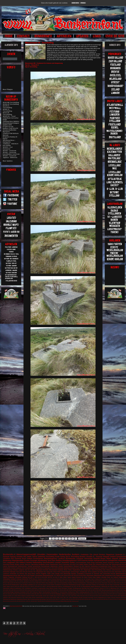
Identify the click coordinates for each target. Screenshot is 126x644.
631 (75, 586)
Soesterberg (92, 568)
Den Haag (47, 572)
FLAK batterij (79, 564)
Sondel (45, 596)
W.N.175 (119, 592)
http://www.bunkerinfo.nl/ (16, 606)
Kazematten (52, 554)
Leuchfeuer (35, 588)
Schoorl (13, 568)
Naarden (74, 574)
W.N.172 (112, 599)
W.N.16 (119, 583)
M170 (40, 583)
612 (73, 586)
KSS (62, 574)
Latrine (5, 566)
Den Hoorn (44, 585)
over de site (75, 606)
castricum (19, 568)
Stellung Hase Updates (11, 121)
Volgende (82, 539)
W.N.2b (124, 564)
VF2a (125, 585)
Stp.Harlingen (43, 599)
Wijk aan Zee (22, 575)
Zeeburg (74, 601)
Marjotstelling (47, 575)
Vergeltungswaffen (111, 581)
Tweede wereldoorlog (34, 566)
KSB (37, 583)
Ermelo (40, 581)
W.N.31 (30, 594)
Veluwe (105, 563)
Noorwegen (91, 598)
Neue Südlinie (112, 566)
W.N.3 (97, 596)
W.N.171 (108, 599)
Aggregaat (39, 570)
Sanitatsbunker (82, 583)
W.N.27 (33, 586)
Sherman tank (98, 574)
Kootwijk (5, 596)
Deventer (100, 594)
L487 (67, 598)
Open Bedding (57, 560)
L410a (61, 598)
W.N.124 (17, 586)
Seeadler (40, 596)
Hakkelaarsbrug (8, 570)
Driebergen (105, 594)
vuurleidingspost (67, 586)
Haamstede (6, 588)
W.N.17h (5, 594)
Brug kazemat (104, 572)
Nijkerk (40, 592)
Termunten (105, 583)
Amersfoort (65, 562)
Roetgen (79, 585)
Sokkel (83, 585)
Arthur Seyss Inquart (70, 577)
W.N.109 (11, 590)
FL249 (109, 594)
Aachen (21, 581)
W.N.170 (109, 592)
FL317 (116, 594)
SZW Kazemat (82, 560)
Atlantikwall (122, 560)
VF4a (75, 596)
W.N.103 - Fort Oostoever (8, 148)
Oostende (28, 596)
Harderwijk (34, 568)
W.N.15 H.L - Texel (9, 116)
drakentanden (98, 575)
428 (89, 590)
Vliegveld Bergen (99, 558)
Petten (70, 570)
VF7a (30, 579)
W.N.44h (34, 594)
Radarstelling (37, 562)
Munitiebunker (71, 558)
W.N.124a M (28, 590)
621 (34, 570)
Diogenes (40, 579)
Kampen (15, 570)
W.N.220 (25, 572)
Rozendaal (123, 598)
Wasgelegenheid (8, 575)
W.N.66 (112, 596)
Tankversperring (116, 564)
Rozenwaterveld (12, 566)
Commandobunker (81, 563)
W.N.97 (5, 583)
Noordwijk (85, 598)
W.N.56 (104, 596)
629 (94, 590)
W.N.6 (90, 572)
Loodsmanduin (42, 588)
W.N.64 (33, 601)
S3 (92, 574)
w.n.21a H (56, 577)
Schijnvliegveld (90, 583)
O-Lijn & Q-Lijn (8, 126)
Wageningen (87, 570)
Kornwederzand (103, 566)
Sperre (98, 568)
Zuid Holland (20, 562)
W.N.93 (9, 585)
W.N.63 (108, 596)
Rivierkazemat (84, 568)
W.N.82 (76, 575)
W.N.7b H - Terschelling (7, 107)
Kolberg (12, 588)
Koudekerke (58, 585)
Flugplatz (44, 574)
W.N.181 (10, 594)
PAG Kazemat (16, 558)
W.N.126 (84, 599)
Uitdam (63, 596)
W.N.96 (51, 601)
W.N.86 (71, 590)
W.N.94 (49, 594)
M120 (28, 592)
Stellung (25, 577)
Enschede (46, 570)
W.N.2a (61, 590)
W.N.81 (50, 577)
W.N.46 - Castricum (9, 152)
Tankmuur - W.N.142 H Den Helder (10, 145)
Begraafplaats (87, 586)
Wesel (75, 590)
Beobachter (98, 586)
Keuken (124, 575)
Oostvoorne (25, 579)
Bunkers (102, 555)
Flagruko (119, 575)
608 (15, 581)
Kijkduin (5, 577)
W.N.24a (10, 601)
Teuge (111, 585)
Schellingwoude (77, 588)
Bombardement (89, 594)
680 (82, 594)
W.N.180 (72, 564)
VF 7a (60, 599)
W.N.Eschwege (56, 601)
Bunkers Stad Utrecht (10, 128)
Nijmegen (13, 572)
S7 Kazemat (46, 568)
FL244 (120, 586)
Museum (36, 592)
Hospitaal (60, 570)
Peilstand (75, 583)
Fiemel (30, 583)
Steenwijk (84, 588)
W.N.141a (94, 599)
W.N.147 (119, 581)
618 (80, 594)
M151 (59, 572)
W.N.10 (12, 586)
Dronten (124, 568)
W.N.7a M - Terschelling (7, 114)
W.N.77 (45, 586)
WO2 (119, 596)
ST (58, 592)
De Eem (82, 566)
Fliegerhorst (110, 555)
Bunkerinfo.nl (9, 554)
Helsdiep (104, 577)
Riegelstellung (73, 585)
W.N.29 (25, 594)
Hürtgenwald (122, 577)
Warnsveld (10, 583)
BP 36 (81, 586)
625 (18, 581)
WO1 (85, 575)
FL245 (121, 590)
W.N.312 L (24, 601)
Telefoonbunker (22, 566)
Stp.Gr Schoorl (57, 596)
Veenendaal (88, 558)
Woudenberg (42, 560)
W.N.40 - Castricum (10, 156)
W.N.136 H (97, 592)
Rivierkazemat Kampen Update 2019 (11, 124)
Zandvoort (119, 555)
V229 (72, 596)
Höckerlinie (6, 572)
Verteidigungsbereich (70, 560)
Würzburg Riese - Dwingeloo (9, 141)
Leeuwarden (39, 575)
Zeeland (113, 557)
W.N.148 (22, 586)
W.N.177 (116, 599)
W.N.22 (21, 594)
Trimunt (66, 575)
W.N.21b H (16, 594)
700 (85, 594)
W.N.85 (81, 575)
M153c (19, 596)
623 (39, 585)
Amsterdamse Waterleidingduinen (45, 558)
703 (34, 572)
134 (31, 570)
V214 (57, 599)
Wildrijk (62, 601)
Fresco (90, 577)
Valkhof (63, 599)
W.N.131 (45, 590)
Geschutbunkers (48, 562)
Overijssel (80, 558)
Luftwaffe (74, 579)
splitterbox (5, 598)
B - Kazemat (98, 557)
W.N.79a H (40, 594)
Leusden (58, 562)
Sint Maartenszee (13, 599)
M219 (44, 583)
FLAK (114, 575)
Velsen (8, 586)
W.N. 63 (119, 588)
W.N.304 (19, 601)
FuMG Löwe (51, 574)
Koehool (47, 598)
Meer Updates (8, 161)
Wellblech (64, 594)
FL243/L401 (25, 583)
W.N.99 (54, 594)
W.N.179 (121, 599)
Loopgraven (11, 562)
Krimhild (9, 596)
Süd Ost (27, 570)
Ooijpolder (11, 577)
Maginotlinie (75, 598)
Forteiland (28, 568)
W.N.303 (66, 590)
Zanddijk (25, 585)
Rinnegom (64, 588)
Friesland (29, 562)
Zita (87, 590)
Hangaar (123, 570)
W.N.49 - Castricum (9, 151)
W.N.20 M (5, 601)
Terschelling (50, 557)
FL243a (117, 590)
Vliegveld (106, 557)
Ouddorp (70, 583)
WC (82, 570)
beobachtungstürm (72, 594)
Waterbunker (54, 566)
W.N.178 (124, 592)
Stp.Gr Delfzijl (95, 579)
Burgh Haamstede (97, 563)
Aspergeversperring (100, 560)
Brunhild (32, 581)
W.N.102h (6, 590)
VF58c (78, 596)
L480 (64, 598)
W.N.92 (31, 572)
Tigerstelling (35, 564)
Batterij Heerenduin (115, 568)
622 (99, 572)
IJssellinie (7, 558)
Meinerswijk (67, 574)
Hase (94, 577)
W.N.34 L (28, 601)
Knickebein (23, 592)
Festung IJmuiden (16, 557)
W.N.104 (71, 599)
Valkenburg (113, 588)
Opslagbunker (113, 560)
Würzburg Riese (81, 590)
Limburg (19, 579)
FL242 (49, 585)
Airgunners (14, 598)
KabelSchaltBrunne (41, 598)
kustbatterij (30, 585)
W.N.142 (71, 575)
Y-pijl (21, 585)
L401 (23, 588)
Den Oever (53, 572)
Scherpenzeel (121, 557)
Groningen (34, 560)
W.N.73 (107, 568)
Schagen (70, 588)
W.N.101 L (31, 577)
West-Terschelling (97, 570)
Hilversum (65, 579)
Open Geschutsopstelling (61, 583)
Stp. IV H (54, 575)
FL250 (113, 594)
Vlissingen (122, 558)
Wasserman (54, 586)
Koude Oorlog (60, 557)
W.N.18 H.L (56, 590)
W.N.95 (49, 586)
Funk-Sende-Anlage (8, 592)
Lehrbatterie (28, 588)
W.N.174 (87, 596)
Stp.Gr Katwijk (50, 596)
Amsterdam (13, 574)
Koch (69, 579)
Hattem (98, 577)
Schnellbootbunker (80, 581)
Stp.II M (107, 585)
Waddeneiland (15, 585)
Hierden (34, 598)
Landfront (61, 558)
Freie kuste (105, 564)
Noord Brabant (49, 583)
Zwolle (91, 564)
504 (78, 594)
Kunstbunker (65, 585)
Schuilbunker (84, 572)
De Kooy (95, 594)
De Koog (110, 586)
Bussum (79, 577)
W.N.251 (14, 601)
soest (77, 601)
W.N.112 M (17, 590)
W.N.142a (103, 592)
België (92, 586)
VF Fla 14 (107, 588)
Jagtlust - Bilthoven (10, 157)
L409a (58, 598)
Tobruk (35, 557)
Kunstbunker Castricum (11, 154)
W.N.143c (83, 596)
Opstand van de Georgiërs (84, 579)
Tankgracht (96, 588)
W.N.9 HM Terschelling (11, 102)
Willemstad (67, 601)
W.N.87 (43, 601)
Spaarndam (89, 585)
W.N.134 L (89, 599)
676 (78, 586)
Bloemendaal (53, 570)
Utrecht (96, 555)
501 (23, 568)
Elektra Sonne (47, 579)
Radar (89, 563)
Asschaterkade (45, 566)
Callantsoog (104, 586)
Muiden (12, 564)
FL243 (44, 581)
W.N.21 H (28, 586)
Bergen (17, 564)
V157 (66, 596)
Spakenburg (20, 599)
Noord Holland (27, 558)
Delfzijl (36, 581)
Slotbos (86, 564)
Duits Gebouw (107, 570)
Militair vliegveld (112, 558)
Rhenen (40, 568)
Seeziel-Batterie (68, 566)
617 (37, 585)
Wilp (70, 601)
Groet (34, 583)
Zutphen (95, 572)
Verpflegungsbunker (85, 592)
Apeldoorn (26, 581)
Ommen (96, 598)
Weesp (15, 575)
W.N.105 (75, 599)
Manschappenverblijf (26, 554)
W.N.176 (119, 579)
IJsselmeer (111, 563)
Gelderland (41, 557)
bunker (72, 562)
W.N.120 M (38, 577)
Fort (4, 562)
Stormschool (98, 583)
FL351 (23, 598)
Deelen (48, 564)
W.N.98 (113, 574)
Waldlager (59, 594)
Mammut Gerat (64, 581)
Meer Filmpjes (8, 89)
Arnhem (117, 563)
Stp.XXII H (90, 588)
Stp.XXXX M (49, 599)
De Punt (112, 572)
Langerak (21, 570)
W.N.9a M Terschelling (11, 104)
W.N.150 (99, 599)
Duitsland (98, 564)
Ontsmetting (54, 592)
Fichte (48, 581)
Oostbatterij (80, 574)
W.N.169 (103, 599)
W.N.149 (114, 579)
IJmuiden (41, 554)
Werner (60, 586)
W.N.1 (92, 592)
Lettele (16, 596)
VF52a (104, 581)
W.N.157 (50, 590)
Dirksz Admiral (36, 574)
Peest (60, 588)
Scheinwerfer (7, 568)
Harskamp (17, 592)
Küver (78, 568)
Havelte (61, 566)
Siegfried (87, 581)
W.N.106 (80, 599)
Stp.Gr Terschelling (72, 557)
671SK (97, 590)
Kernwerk (73, 568)
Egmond (87, 566)
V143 (54, 599)
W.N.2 (125, 599)
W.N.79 (116, 596)
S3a (91, 555)
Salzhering (6, 599)
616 (14, 583)
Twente (102, 568)
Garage (57, 574)
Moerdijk (81, 598)
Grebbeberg (94, 566)
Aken (61, 577)
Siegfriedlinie (76, 570)
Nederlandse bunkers (69, 554)
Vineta (67, 599)
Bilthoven (35, 579)
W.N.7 (36, 601)
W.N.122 (22, 590)
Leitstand (13, 579)
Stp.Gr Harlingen (104, 579)
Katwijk (90, 560)
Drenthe (27, 560)
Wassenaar (90, 575)
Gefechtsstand (116, 570)
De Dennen (21, 574)
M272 (31, 592)
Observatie (71, 581)
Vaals (4, 586)
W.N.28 (5, 585)
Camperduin (108, 575)
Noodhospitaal (46, 592)
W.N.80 (40, 601)
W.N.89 (45, 594)
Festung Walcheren (57, 579)
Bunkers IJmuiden (86, 557)
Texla (109, 583)
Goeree (22, 564)
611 (35, 585)
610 (91, 590)
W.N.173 (114, 592)
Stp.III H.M (60, 575)
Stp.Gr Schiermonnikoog (33, 599)
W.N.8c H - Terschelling (7, 110)
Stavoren (25, 599)
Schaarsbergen (66, 572)
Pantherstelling (122, 566)
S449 (36, 596)
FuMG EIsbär (28, 598)
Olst (110, 564)
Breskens (19, 598)
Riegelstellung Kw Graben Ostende (107, 598)
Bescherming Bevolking (108, 590)
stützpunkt (11, 581)
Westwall (76, 566)
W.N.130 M (40, 590)
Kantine (53, 585)
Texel (49, 560)
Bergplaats (42, 564)
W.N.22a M (93, 596)
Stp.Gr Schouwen (64, 564)
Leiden (70, 598)
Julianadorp (6, 579)
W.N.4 (100, 596)
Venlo (110, 579)
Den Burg (28, 574)
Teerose (102, 588)
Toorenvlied (107, 574)
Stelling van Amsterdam (98, 585)
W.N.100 (124, 588)
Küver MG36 (53, 598)
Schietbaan (18, 577)
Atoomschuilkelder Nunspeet (10, 131)
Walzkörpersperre (121, 574)
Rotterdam (118, 598)
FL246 (28, 575)
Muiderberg (7, 560)
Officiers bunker (53, 588)
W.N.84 (124, 579)
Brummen (18, 583)
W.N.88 (47, 601)
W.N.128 (34, 590)
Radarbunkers (54, 564)
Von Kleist (114, 583)
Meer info (75, 3)
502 (94, 564)
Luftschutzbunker (55, 581)
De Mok (115, 586)
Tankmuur (28, 564)
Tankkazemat (71, 592)
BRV (100, 590)
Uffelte (77, 592)
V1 (51, 568)
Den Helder (27, 557)
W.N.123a (19, 572)
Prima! (83, 3)
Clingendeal (39, 572)
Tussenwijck (116, 585)
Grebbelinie (85, 555)
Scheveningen (75, 572)
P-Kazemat (88, 574)
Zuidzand (5, 581)
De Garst (85, 577)
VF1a (121, 585)
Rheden (33, 596)
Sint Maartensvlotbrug (96, 581)
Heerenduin (118, 572)
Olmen (66, 570)
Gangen (32, 575)
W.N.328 (45, 577)
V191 (69, 596)
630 (103, 575)
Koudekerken (18, 588)
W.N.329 (55, 568)
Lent (13, 596)
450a (10, 598)
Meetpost (24, 596)
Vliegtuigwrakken (17, 560)
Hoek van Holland (112, 577)
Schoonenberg (63, 592)
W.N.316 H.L (39, 586)
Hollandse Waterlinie (63, 568)
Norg (48, 588)
